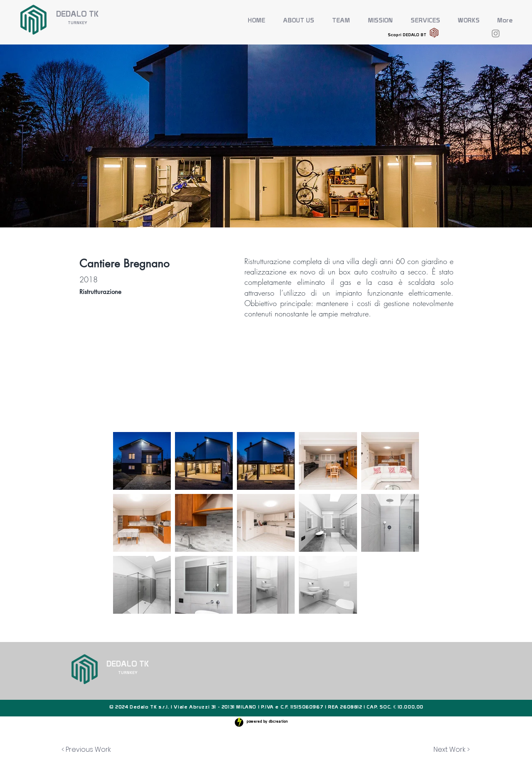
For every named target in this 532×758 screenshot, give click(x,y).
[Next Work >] (451, 750)
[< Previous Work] (86, 750)
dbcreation (278, 721)
